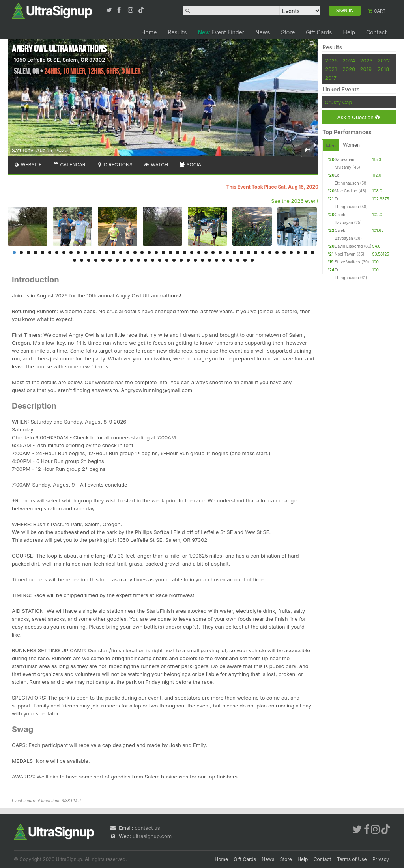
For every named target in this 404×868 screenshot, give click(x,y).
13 (99, 252)
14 (107, 252)
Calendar (69, 165)
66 (231, 260)
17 (128, 252)
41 (298, 252)
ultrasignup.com (152, 836)
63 (209, 260)
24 (178, 252)
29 (213, 252)
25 (185, 252)
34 (249, 252)
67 (238, 260)
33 (241, 252)
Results (177, 32)
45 (82, 260)
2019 (366, 69)
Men (331, 146)
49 (110, 260)
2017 (331, 78)
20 (149, 252)
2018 (383, 69)
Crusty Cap (338, 102)
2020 (349, 69)
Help (349, 32)
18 (135, 252)
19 (142, 252)
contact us (147, 828)
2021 (331, 69)
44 (75, 260)
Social (192, 165)
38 (277, 252)
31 (227, 252)
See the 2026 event (295, 201)
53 (138, 260)
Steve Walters (347, 262)
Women (351, 145)
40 (291, 252)
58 (174, 260)
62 (202, 260)
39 (284, 252)
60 (188, 260)
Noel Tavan (345, 254)
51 (124, 260)
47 (96, 260)
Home (149, 32)
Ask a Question (358, 117)
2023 (367, 60)
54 (146, 260)
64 (217, 260)
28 (206, 252)
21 (156, 252)
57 (167, 260)
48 (103, 260)
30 (220, 252)
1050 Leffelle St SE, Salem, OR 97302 (59, 60)
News (263, 32)
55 (153, 260)
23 (170, 252)
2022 (384, 60)
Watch (156, 165)
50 (117, 260)
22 (163, 252)
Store (288, 32)
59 (181, 260)
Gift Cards (319, 32)
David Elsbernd (349, 246)
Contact (376, 32)
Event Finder (221, 32)
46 (89, 260)
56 (160, 260)
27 (199, 252)
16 (121, 252)
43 (312, 252)
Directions (114, 165)
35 (256, 252)
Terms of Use (352, 859)
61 (195, 260)
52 (131, 260)
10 (78, 252)
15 (114, 252)
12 (92, 252)
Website (28, 165)
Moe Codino (346, 191)
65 (224, 260)
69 (252, 260)
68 (245, 260)
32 (234, 252)
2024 (349, 60)
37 (270, 252)
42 (305, 252)
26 (192, 252)
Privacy (381, 859)
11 (85, 252)
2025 (331, 60)
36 (263, 252)
